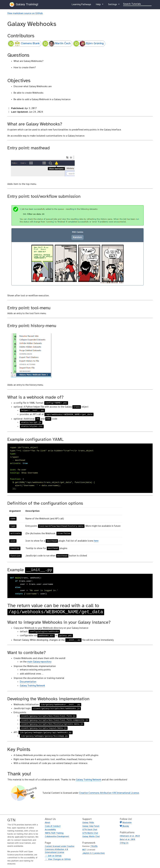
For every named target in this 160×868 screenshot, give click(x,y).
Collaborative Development (57, 837)
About (47, 823)
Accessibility (50, 830)
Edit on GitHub (53, 856)
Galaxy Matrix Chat (91, 837)
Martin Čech (57, 44)
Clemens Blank (24, 44)
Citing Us (124, 843)
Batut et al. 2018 (127, 839)
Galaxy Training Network (32, 686)
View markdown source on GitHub (25, 13)
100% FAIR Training (54, 833)
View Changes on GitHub (58, 859)
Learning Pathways (81, 5)
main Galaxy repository (39, 662)
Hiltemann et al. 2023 (130, 836)
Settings (113, 5)
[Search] (137, 4)
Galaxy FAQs (88, 823)
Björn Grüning (89, 44)
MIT (84, 850)
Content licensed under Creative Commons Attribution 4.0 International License (60, 849)
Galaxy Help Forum (91, 826)
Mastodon (127, 823)
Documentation (28, 682)
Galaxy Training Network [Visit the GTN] (89, 780)
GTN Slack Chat (90, 830)
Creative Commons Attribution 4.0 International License (109, 793)
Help (99, 5)
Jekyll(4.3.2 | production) (94, 853)
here (96, 541)
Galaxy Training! (24, 5)
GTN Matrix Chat (90, 833)
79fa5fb (94, 846)
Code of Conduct (53, 826)
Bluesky (125, 826)
